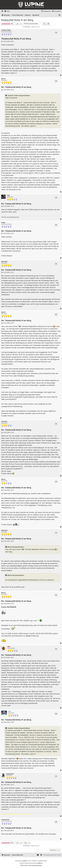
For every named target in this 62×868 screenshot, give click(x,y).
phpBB (24, 861)
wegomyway (10, 774)
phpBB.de (40, 863)
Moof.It (3, 79)
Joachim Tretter (6, 30)
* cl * (10, 711)
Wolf (9, 647)
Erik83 (3, 223)
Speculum (4, 262)
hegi (8, 195)
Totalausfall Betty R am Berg (17, 20)
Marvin (3, 479)
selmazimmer (5, 820)
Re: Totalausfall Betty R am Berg (16, 87)
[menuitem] (7, 11)
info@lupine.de (13, 701)
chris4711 (4, 422)
